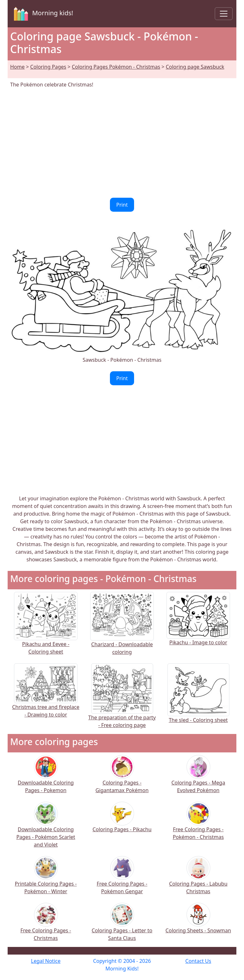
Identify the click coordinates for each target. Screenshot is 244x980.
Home (17, 67)
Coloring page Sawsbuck (195, 67)
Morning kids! (42, 14)
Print (122, 205)
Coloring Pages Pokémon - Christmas (116, 67)
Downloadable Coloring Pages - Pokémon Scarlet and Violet (46, 829)
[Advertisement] (122, 143)
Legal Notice (46, 961)
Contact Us (198, 961)
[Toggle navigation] (224, 14)
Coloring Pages (48, 67)
